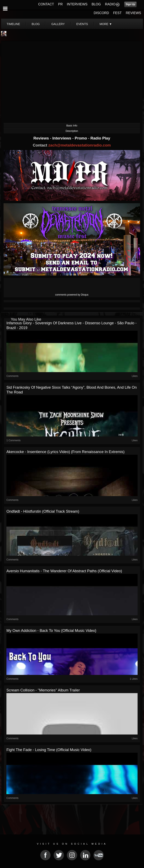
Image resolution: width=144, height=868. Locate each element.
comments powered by (72, 295)
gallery (58, 24)
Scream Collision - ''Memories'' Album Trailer (43, 690)
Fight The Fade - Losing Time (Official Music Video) (49, 750)
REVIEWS (133, 13)
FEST (117, 13)
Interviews (62, 138)
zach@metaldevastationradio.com (80, 145)
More (106, 24)
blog (36, 24)
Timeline (13, 24)
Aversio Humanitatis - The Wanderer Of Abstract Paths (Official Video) (64, 571)
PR (60, 4)
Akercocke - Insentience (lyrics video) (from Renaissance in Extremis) (65, 452)
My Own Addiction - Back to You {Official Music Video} (51, 631)
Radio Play (100, 138)
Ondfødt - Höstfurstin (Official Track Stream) (43, 511)
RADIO (110, 4)
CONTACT (46, 4)
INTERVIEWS (77, 4)
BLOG (96, 4)
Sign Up (130, 4)
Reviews (42, 138)
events (82, 24)
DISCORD (101, 13)
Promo (81, 138)
